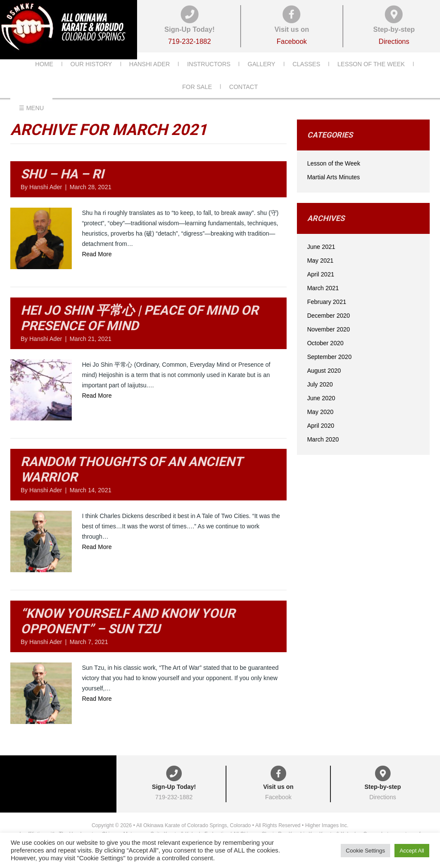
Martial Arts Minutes (334, 189)
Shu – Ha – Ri (62, 186)
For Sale (197, 100)
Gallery (261, 77)
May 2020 (320, 423)
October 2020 (325, 355)
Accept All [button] (412, 851)
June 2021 (321, 258)
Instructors (209, 77)
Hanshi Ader (150, 77)
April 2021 (321, 286)
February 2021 (327, 313)
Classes (307, 77)
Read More (97, 266)
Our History (91, 77)
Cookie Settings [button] (365, 851)
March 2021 (323, 300)
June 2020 (321, 410)
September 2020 (330, 368)
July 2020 (320, 396)
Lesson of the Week (371, 77)
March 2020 (323, 451)
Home (44, 77)
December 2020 (329, 327)
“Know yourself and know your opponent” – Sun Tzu (128, 633)
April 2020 (321, 437)
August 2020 (324, 382)
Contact (243, 100)
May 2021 (320, 272)
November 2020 (329, 341)
